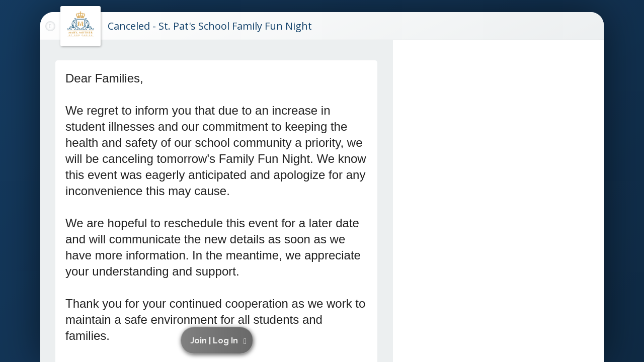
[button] (218, 340)
